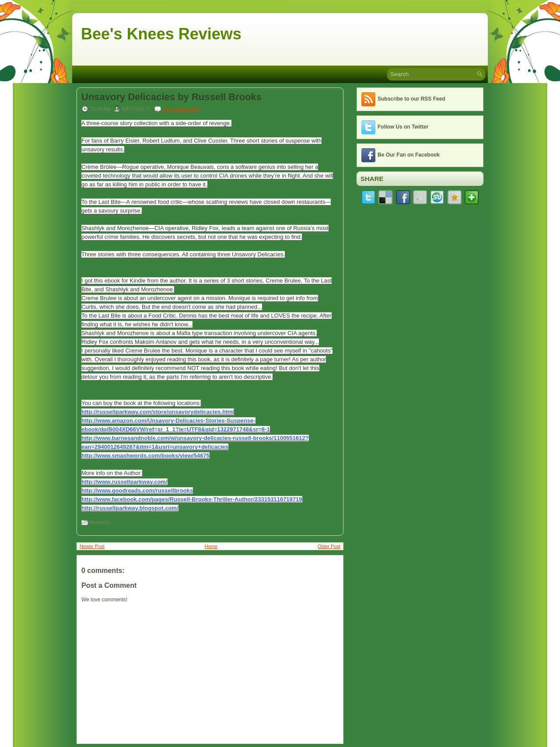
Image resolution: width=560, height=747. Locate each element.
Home (211, 546)
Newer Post (92, 546)
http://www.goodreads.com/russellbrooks (137, 490)
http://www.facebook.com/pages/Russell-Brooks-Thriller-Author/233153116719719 (192, 499)
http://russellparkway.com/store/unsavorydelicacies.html (158, 412)
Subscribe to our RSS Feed (411, 99)
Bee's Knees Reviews (161, 34)
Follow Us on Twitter (403, 127)
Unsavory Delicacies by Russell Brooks (171, 97)
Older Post (329, 546)
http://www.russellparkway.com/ (124, 482)
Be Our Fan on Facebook (409, 155)
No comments (181, 109)
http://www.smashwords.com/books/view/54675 (145, 456)
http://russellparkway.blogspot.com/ (130, 508)
